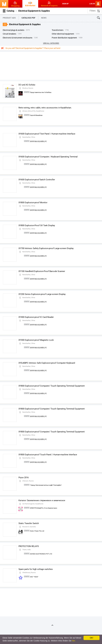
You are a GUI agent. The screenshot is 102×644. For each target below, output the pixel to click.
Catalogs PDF (28, 18)
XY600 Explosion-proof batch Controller (37, 180)
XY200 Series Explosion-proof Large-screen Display (42, 294)
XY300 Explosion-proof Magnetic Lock (36, 340)
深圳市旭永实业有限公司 (38, 141)
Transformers (58, 30)
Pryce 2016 (24, 478)
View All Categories (51, 43)
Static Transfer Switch (29, 523)
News (44, 18)
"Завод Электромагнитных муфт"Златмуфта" (46, 485)
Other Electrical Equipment (63, 34)
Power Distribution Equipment (64, 38)
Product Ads (9, 18)
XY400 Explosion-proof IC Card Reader (36, 317)
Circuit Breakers (9, 34)
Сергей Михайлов (36, 115)
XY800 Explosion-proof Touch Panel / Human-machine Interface (48, 455)
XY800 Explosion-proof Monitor (33, 203)
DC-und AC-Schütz (27, 85)
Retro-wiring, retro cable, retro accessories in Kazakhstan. (45, 108)
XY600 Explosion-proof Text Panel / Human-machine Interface (47, 134)
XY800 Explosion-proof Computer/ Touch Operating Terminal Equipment (52, 386)
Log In (92, 4)
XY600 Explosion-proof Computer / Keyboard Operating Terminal (48, 157)
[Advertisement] (51, 66)
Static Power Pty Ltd (37, 531)
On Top (51, 625)
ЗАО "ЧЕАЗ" (34, 577)
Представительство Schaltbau (41, 92)
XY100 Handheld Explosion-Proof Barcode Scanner (42, 271)
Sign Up (65, 4)
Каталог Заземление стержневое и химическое (42, 500)
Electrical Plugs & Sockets (14, 30)
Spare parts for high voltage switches (36, 569)
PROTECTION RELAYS (29, 546)
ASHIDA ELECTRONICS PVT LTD (41, 554)
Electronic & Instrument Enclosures (18, 38)
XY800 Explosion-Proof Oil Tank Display (37, 225)
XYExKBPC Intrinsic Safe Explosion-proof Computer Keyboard (47, 363)
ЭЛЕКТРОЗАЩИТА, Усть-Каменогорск (44, 508)
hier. (74, 641)
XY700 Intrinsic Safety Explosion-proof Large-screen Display (46, 248)
